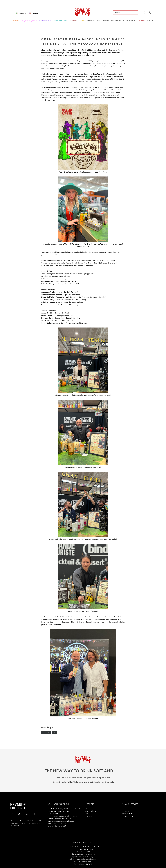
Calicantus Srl (24, 821)
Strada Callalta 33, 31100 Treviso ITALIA (64, 809)
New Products (90, 811)
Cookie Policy (127, 816)
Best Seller (89, 814)
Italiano (22, 13)
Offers (87, 809)
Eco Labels (89, 816)
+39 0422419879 (58, 824)
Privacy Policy (127, 814)
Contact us (126, 811)
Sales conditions (128, 809)
